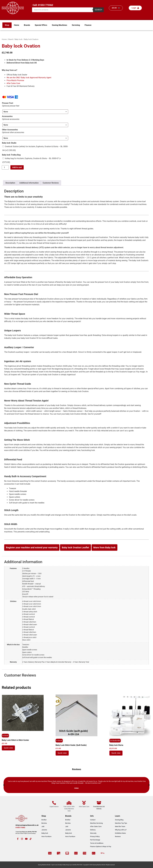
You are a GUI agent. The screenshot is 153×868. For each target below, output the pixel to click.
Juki (43, 826)
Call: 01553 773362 (43, 5)
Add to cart (17, 167)
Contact (93, 820)
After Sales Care (13, 83)
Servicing (76, 25)
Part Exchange (95, 840)
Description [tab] (10, 183)
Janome (44, 830)
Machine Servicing (96, 823)
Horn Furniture (46, 836)
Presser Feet (8, 103)
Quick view (8, 748)
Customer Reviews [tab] (51, 183)
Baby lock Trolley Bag (11, 155)
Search (98, 10)
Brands (27, 25)
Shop (7, 25)
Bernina (44, 823)
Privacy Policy (95, 836)
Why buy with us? (121, 830)
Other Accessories (10, 130)
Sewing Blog (119, 820)
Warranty (93, 833)
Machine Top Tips (121, 823)
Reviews (118, 836)
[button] (4, 785)
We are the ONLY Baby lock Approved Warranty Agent (29, 78)
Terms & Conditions (97, 843)
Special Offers (41, 25)
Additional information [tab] (29, 183)
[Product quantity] (5, 167)
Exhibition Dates (120, 833)
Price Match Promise (15, 80)
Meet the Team (120, 826)
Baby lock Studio (9, 143)
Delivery (93, 830)
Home (17, 25)
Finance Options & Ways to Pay (101, 846)
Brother (44, 820)
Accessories (7, 116)
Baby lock (18, 39)
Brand (11, 39)
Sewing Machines (59, 25)
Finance (88, 25)
